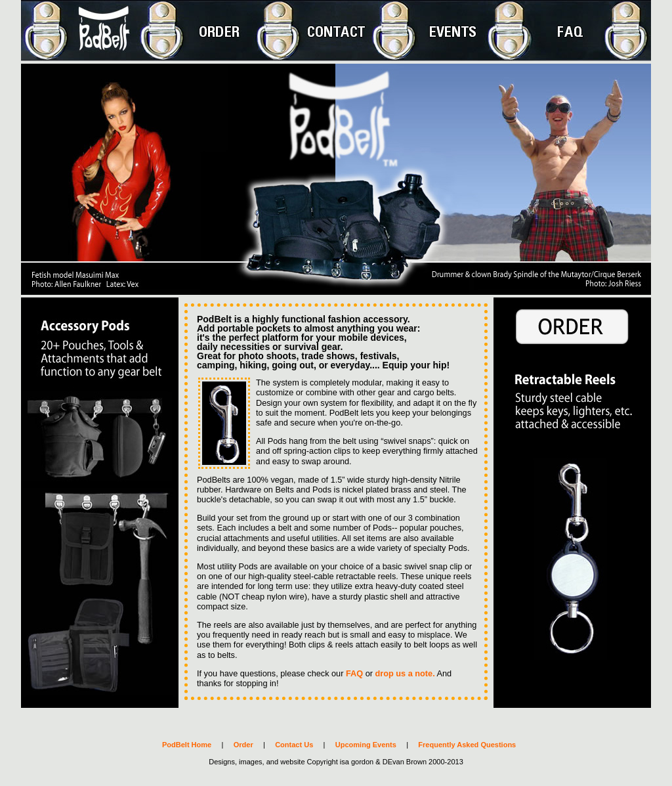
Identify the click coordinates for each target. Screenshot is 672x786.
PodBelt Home (187, 745)
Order (243, 745)
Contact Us (294, 745)
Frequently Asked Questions (467, 745)
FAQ (354, 673)
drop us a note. (405, 673)
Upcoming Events (366, 745)
